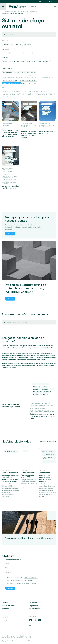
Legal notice (34, 606)
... (2, 12)
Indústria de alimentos (18, 61)
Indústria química (31, 61)
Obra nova (6, 95)
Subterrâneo (51, 95)
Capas (27, 92)
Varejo (5, 64)
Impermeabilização (27, 93)
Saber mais (10, 234)
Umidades (5, 96)
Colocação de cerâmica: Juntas (12, 75)
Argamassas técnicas (9, 72)
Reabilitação (38, 95)
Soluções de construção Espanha (16, 12)
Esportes (14, 53)
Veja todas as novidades (48, 441)
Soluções (33, 12)
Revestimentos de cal (31, 78)
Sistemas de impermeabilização (28, 81)
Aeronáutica (19, 45)
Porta (23, 95)
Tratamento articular (29, 83)
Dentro (31, 92)
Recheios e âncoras (37, 75)
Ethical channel (35, 609)
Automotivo (6, 61)
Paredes (11, 95)
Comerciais (6, 53)
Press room (33, 603)
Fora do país (12, 93)
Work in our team (8, 606)
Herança (18, 93)
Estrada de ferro (39, 92)
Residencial (29, 53)
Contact (5, 603)
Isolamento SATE (50, 93)
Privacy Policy (5, 617)
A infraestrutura (8, 45)
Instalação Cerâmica (39, 93)
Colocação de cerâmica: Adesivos (27, 72)
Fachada (5, 93)
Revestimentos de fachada (46, 78)
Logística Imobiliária (44, 61)
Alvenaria (5, 92)
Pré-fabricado (29, 95)
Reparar (45, 95)
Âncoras (11, 92)
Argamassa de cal (19, 92)
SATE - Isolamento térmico (10, 81)
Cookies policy (6, 620)
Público (21, 53)
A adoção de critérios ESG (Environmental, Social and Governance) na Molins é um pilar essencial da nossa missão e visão (29, 484)
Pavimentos (26, 75)
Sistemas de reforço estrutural (12, 83)
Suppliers (5, 609)
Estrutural (48, 92)
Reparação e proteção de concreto (13, 78)
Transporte (28, 45)
